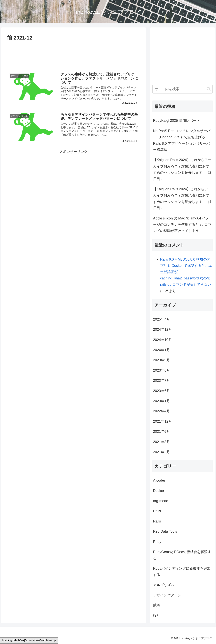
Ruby (157, 542)
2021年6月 (162, 432)
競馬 (157, 605)
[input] (183, 89)
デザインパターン (167, 595)
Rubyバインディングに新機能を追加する (182, 572)
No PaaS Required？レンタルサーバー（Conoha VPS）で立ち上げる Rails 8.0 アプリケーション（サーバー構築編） (182, 140)
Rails (157, 511)
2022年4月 (162, 411)
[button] (209, 89)
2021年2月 (162, 452)
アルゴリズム (164, 585)
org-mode (161, 501)
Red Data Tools (165, 531)
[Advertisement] (74, 54)
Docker (159, 491)
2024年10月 (162, 340)
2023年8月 (162, 370)
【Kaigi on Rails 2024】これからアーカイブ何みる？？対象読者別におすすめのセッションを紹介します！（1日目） (182, 199)
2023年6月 (162, 391)
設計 (157, 616)
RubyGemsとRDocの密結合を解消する (182, 555)
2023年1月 (162, 401)
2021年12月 (162, 421)
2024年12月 (162, 329)
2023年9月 (162, 360)
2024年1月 (162, 350)
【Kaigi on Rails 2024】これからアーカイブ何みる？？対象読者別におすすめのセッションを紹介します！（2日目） (182, 169)
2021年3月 (162, 442)
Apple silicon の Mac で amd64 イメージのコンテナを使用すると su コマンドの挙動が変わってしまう (182, 225)
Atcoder (159, 480)
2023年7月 (162, 381)
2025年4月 (162, 319)
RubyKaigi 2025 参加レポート (177, 121)
